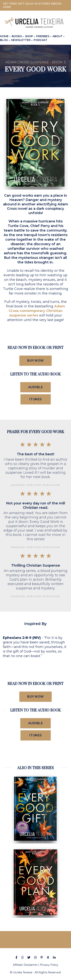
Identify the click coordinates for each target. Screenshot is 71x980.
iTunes (36, 399)
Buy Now (35, 361)
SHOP (29, 36)
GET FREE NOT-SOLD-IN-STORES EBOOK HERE (32, 5)
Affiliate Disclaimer (25, 965)
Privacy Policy (49, 965)
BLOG (4, 40)
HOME (4, 36)
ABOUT (57, 36)
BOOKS (17, 36)
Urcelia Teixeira (23, 972)
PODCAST (41, 40)
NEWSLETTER (21, 40)
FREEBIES (43, 36)
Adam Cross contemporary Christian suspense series (37, 311)
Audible (36, 387)
